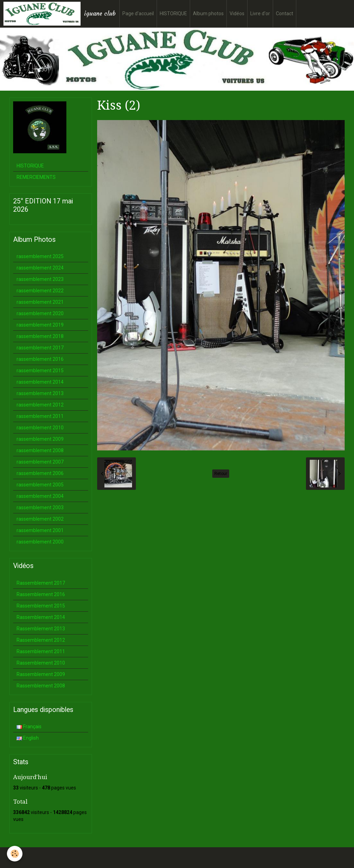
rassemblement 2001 (40, 530)
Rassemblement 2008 (41, 686)
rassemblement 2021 (40, 302)
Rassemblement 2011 (41, 651)
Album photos (208, 13)
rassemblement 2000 (40, 542)
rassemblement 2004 (40, 496)
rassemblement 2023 (40, 279)
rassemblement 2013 (40, 393)
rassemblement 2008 (40, 450)
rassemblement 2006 (40, 473)
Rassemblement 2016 (41, 594)
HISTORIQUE (173, 13)
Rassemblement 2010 (41, 663)
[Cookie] (15, 854)
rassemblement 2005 (40, 485)
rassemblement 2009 (40, 439)
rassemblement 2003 (40, 508)
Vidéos (237, 13)
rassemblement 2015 (40, 371)
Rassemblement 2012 (41, 640)
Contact (285, 13)
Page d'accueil (138, 13)
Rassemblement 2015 (41, 606)
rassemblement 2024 (40, 268)
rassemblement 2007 (40, 462)
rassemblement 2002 (40, 519)
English (28, 738)
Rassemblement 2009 (41, 674)
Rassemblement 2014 (41, 617)
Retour (221, 474)
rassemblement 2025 (40, 256)
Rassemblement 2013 (41, 629)
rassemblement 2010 (40, 428)
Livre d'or (260, 13)
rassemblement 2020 (40, 313)
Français (29, 727)
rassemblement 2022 (40, 291)
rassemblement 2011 (40, 416)
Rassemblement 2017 (41, 583)
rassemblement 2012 (40, 405)
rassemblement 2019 (40, 325)
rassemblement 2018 (40, 336)
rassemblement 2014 (40, 382)
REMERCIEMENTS (36, 177)
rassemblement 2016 (40, 359)
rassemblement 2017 (40, 348)
